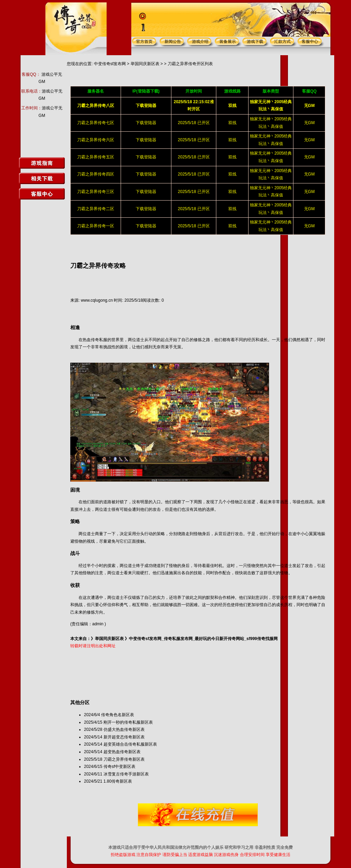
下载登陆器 (146, 123)
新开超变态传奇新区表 (124, 737)
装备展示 (228, 41)
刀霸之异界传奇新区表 (124, 759)
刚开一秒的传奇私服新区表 (128, 722)
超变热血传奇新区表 (122, 752)
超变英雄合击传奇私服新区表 (130, 744)
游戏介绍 (200, 41)
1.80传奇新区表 (118, 781)
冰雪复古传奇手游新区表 (126, 774)
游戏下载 (255, 41)
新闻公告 (173, 41)
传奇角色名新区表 (118, 715)
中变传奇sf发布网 (110, 64)
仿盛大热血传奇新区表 (124, 730)
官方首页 (144, 41)
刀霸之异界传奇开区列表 (190, 64)
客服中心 (310, 41)
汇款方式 (282, 41)
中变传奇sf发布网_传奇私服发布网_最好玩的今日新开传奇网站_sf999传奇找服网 (203, 639)
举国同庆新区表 (145, 64)
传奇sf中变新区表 (119, 767)
